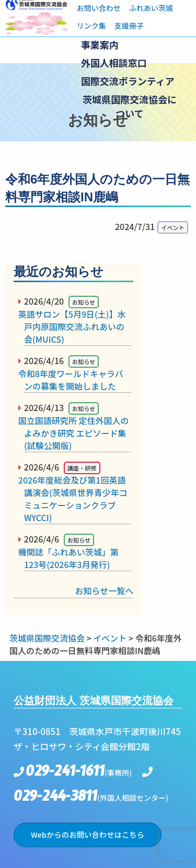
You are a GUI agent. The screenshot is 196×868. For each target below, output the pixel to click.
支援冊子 (129, 26)
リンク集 (91, 26)
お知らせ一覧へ (105, 590)
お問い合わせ (99, 8)
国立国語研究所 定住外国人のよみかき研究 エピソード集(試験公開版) (76, 433)
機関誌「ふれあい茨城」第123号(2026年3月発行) (71, 558)
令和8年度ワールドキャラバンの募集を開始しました (74, 380)
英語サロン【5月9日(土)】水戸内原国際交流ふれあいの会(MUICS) (75, 327)
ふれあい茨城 (151, 8)
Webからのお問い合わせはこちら (88, 834)
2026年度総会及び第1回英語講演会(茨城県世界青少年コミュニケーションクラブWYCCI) (76, 499)
